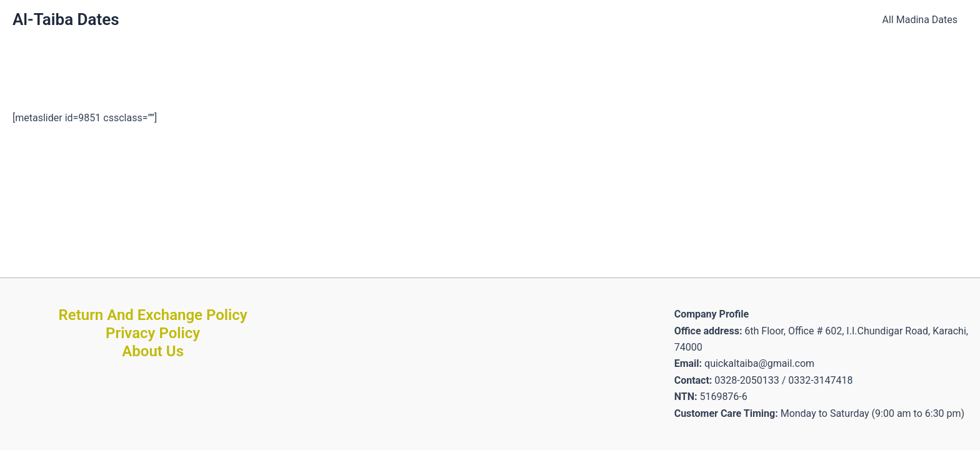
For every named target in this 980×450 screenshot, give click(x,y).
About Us (153, 351)
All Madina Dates (920, 20)
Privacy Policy (153, 333)
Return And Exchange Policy (153, 315)
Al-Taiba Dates (66, 19)
